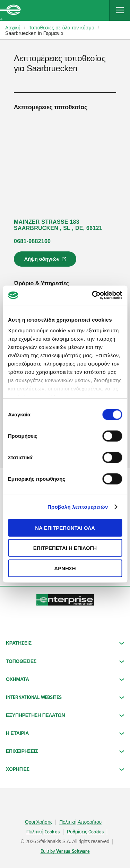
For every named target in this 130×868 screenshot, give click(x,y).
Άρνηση (65, 568)
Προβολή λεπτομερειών (78, 507)
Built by (65, 851)
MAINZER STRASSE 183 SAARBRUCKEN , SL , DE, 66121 (58, 225)
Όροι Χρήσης (39, 822)
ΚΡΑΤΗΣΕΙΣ (65, 643)
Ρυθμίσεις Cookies (85, 832)
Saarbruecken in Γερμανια (34, 33)
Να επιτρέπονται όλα (65, 528)
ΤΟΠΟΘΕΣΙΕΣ (65, 661)
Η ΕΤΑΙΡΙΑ (65, 733)
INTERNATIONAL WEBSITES (65, 697)
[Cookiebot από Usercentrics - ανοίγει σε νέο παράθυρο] (93, 295)
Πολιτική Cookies (43, 832)
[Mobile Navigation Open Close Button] (120, 10)
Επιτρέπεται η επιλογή (65, 548)
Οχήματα (65, 679)
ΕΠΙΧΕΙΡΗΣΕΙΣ (65, 751)
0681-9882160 (32, 241)
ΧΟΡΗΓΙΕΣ (65, 769)
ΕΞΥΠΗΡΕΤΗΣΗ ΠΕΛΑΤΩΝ (65, 715)
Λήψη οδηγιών (46, 261)
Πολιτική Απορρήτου (80, 822)
